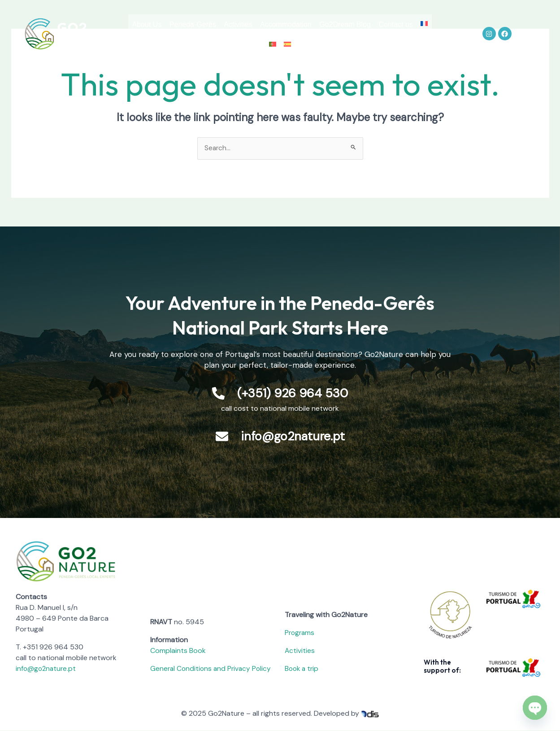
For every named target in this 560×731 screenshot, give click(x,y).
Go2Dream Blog (385, 25)
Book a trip (303, 669)
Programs (300, 633)
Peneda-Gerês (216, 25)
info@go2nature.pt (47, 669)
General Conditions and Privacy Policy (212, 669)
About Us (164, 25)
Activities (267, 25)
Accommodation (320, 25)
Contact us (249, 46)
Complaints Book (178, 651)
